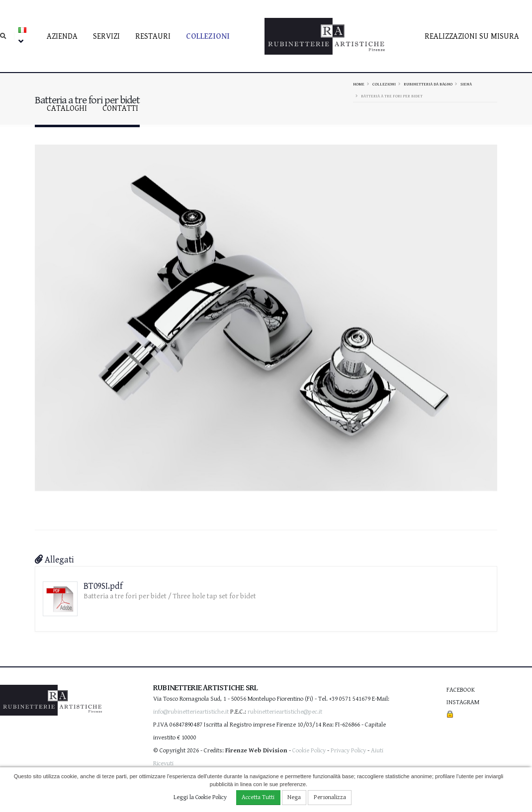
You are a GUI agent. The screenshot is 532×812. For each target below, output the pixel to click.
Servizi (106, 37)
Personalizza (330, 797)
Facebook (461, 690)
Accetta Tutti (258, 797)
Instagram (463, 702)
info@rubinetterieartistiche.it (191, 712)
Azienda (62, 37)
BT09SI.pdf (103, 586)
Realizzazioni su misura (472, 37)
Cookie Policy (309, 751)
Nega (294, 797)
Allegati (54, 560)
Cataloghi (67, 109)
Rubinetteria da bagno (428, 84)
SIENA (466, 84)
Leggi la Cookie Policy (200, 797)
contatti (120, 109)
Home (359, 84)
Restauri (153, 37)
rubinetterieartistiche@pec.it (285, 712)
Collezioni (208, 37)
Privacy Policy (348, 751)
